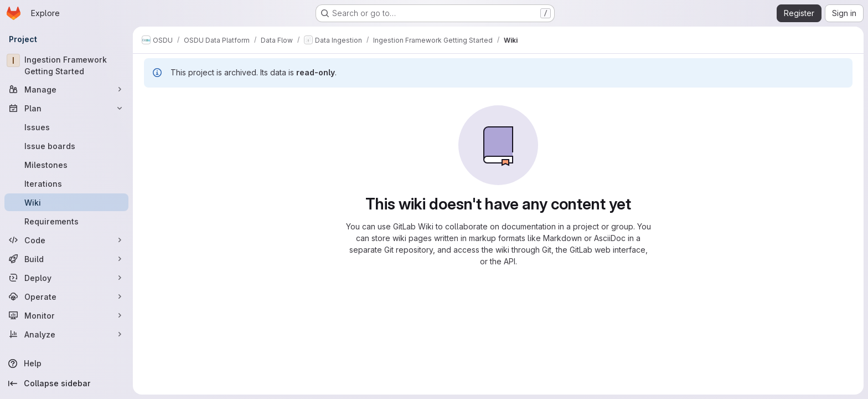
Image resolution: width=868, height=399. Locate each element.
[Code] (66, 240)
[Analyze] (66, 334)
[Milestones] (66, 165)
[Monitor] (66, 315)
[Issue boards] (66, 146)
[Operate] (66, 296)
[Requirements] (66, 221)
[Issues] (66, 127)
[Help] (66, 364)
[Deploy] (66, 278)
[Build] (66, 259)
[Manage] (66, 89)
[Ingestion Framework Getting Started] (66, 65)
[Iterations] (66, 183)
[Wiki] (66, 202)
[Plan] (66, 108)
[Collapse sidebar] (66, 383)
